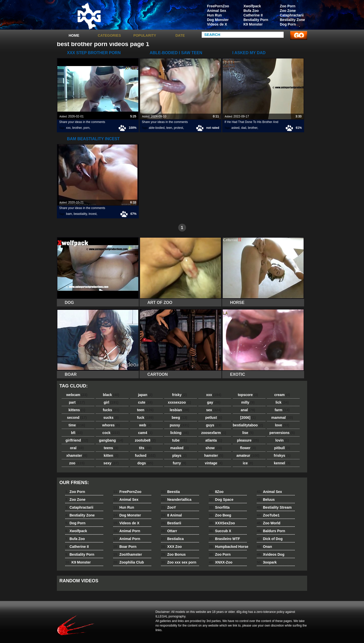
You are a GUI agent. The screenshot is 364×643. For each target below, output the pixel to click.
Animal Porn (127, 531)
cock (111, 433)
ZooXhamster (128, 554)
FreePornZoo (218, 6)
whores (111, 425)
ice (248, 463)
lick (282, 402)
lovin (282, 440)
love (282, 425)
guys (214, 425)
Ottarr (169, 531)
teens (111, 448)
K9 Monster (253, 24)
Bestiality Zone (292, 20)
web (145, 425)
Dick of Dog (270, 539)
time (77, 425)
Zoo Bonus (173, 554)
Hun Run (214, 15)
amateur (248, 455)
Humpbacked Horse (229, 547)
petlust (214, 418)
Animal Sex (217, 11)
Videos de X (217, 24)
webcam (77, 395)
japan (145, 395)
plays (180, 455)
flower (248, 448)
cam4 (145, 433)
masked (179, 448)
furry (180, 463)
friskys (282, 455)
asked (235, 128)
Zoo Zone (288, 11)
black (111, 395)
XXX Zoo (171, 547)
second (77, 418)
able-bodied (157, 128)
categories (109, 35)
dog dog (89, 16)
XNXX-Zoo (221, 562)
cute (145, 402)
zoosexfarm (214, 433)
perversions (282, 433)
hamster (214, 455)
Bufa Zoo (251, 11)
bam (69, 214)
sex (214, 410)
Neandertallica (176, 500)
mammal (282, 418)
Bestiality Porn (256, 20)
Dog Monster (218, 20)
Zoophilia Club (129, 562)
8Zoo (216, 492)
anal (248, 410)
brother (77, 128)
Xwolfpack (252, 6)
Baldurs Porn (271, 531)
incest (92, 214)
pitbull (282, 448)
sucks (111, 418)
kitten (111, 455)
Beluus (266, 500)
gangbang (111, 440)
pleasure (248, 440)
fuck (145, 418)
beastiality (80, 214)
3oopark (267, 562)
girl (111, 402)
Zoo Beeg (220, 515)
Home (74, 35)
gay (214, 402)
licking (179, 433)
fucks (111, 410)
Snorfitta (219, 507)
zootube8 (145, 440)
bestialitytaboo (248, 425)
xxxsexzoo (179, 402)
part (77, 402)
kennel (282, 463)
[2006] (248, 418)
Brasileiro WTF (224, 539)
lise (248, 433)
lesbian (180, 410)
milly (248, 402)
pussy (180, 425)
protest (179, 128)
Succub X (220, 531)
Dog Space (221, 500)
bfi (77, 433)
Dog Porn (288, 24)
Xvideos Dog (271, 554)
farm (282, 410)
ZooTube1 (268, 515)
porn (86, 128)
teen (169, 128)
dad (244, 128)
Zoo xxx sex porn (179, 562)
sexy (111, 463)
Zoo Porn (288, 6)
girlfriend (77, 440)
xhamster (77, 455)
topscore (248, 395)
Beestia (170, 492)
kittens (77, 410)
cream (282, 395)
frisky (179, 395)
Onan (264, 547)
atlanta (214, 440)
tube (179, 440)
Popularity (145, 35)
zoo (77, 463)
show (214, 448)
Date (180, 35)
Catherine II (253, 15)
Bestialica (172, 539)
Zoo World (269, 523)
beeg (179, 418)
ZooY (168, 507)
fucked (145, 455)
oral (77, 448)
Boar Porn (125, 547)
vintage (214, 463)
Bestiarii (171, 523)
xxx (68, 128)
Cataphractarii (292, 15)
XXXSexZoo (222, 523)
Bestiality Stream (274, 507)
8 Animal (171, 515)
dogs (145, 463)
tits (145, 448)
